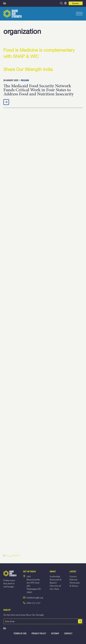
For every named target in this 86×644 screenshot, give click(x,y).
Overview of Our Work (55, 587)
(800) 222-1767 (34, 603)
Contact (68, 633)
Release (25, 80)
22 (13, 556)
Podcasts (74, 579)
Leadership (55, 576)
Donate (76, 3)
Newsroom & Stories (75, 584)
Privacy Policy (39, 633)
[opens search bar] (61, 3)
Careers (73, 576)
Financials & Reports (56, 581)
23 (16, 556)
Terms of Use (20, 633)
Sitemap (55, 633)
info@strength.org (35, 598)
